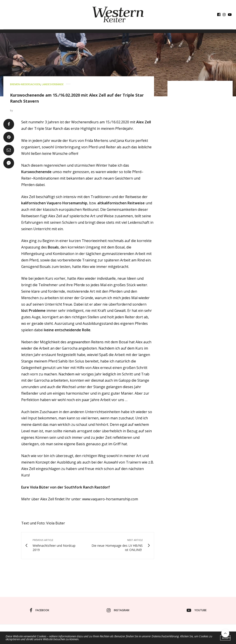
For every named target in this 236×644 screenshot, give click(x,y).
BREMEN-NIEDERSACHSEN (25, 84)
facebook (39, 610)
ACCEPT (226, 639)
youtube (197, 610)
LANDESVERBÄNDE (53, 84)
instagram (118, 610)
